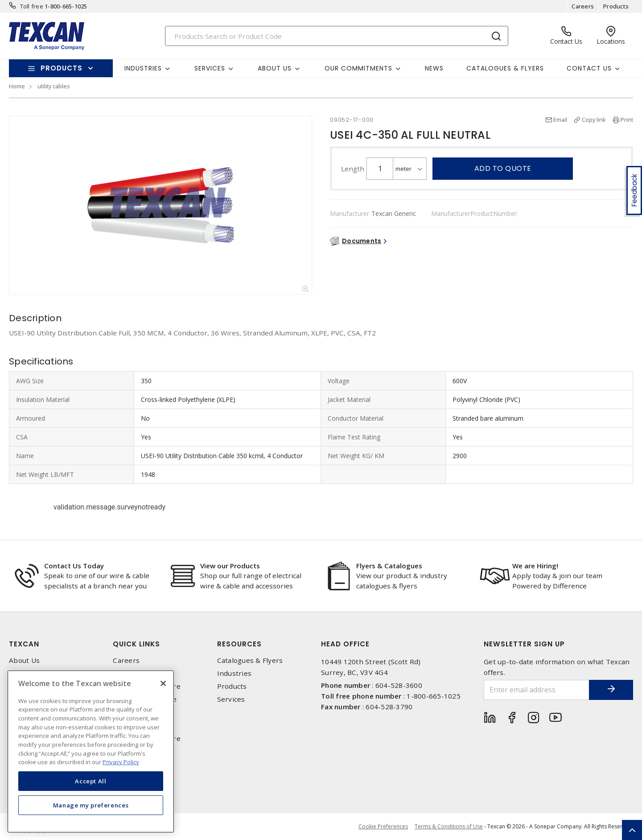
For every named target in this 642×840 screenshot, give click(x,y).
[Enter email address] (536, 690)
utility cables (54, 86)
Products (616, 6)
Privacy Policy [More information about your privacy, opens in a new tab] (121, 762)
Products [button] (62, 68)
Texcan (24, 644)
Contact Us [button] (589, 68)
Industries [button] (143, 68)
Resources (239, 644)
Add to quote (503, 168)
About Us (24, 660)
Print (627, 120)
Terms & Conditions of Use (449, 826)
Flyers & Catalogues (389, 566)
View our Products (230, 566)
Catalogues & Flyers (505, 68)
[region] (91, 751)
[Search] (337, 36)
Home (17, 86)
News (434, 68)
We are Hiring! (535, 566)
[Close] (163, 683)
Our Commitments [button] (358, 68)
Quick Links (136, 644)
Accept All (91, 781)
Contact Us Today (74, 566)
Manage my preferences (91, 805)
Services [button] (210, 68)
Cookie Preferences (383, 827)
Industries (235, 673)
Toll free (32, 6)
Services (231, 699)
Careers (583, 6)
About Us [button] (275, 68)
